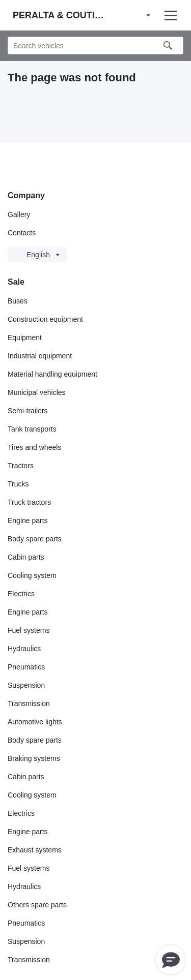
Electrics (21, 594)
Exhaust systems (35, 850)
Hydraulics (24, 649)
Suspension (26, 685)
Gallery (19, 215)
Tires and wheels (34, 447)
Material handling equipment (52, 374)
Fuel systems (29, 630)
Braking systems (34, 758)
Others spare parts (37, 905)
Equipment (25, 338)
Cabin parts (26, 557)
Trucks (18, 484)
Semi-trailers (28, 411)
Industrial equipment (40, 356)
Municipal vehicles (37, 392)
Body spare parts (35, 539)
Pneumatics (26, 667)
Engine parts (28, 520)
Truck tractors (29, 502)
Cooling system (32, 575)
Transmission (29, 703)
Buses (18, 301)
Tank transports (32, 429)
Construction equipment (45, 319)
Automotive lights (35, 722)
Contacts (22, 233)
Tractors (21, 466)
